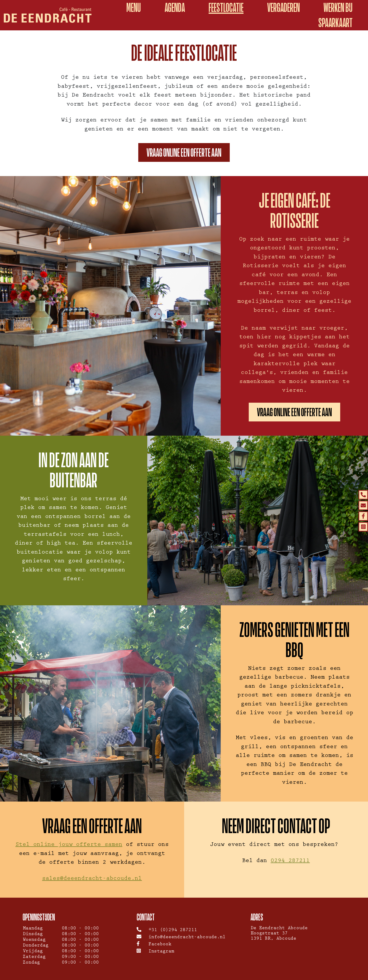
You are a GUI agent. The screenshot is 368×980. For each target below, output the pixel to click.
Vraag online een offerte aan (184, 152)
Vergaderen (284, 7)
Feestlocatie (226, 7)
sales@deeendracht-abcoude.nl (92, 879)
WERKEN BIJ (338, 7)
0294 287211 (290, 861)
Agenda (175, 7)
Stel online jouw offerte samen (69, 845)
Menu (134, 7)
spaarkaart (335, 23)
